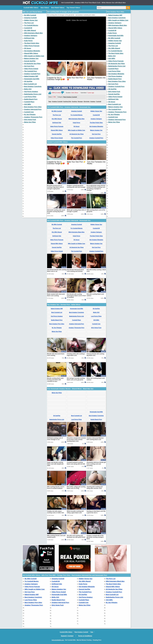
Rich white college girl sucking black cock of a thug (76, 488)
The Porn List (29, 23)
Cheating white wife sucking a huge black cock (76, 355)
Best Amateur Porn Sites (33, 107)
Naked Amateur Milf (31, 76)
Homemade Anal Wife (32, 79)
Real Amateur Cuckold (70, 97)
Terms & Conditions (85, 636)
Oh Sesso (28, 48)
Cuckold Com (29, 112)
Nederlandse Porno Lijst (33, 94)
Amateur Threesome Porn (33, 117)
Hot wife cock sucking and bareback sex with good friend (76, 536)
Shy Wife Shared (30, 30)
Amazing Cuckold (30, 18)
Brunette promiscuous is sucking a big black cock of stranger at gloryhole (55, 187)
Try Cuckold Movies (31, 25)
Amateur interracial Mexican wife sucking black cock (95, 439)
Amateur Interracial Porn (33, 109)
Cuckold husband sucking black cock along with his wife (76, 463)
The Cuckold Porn (30, 71)
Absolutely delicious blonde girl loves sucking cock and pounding (96, 464)
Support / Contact (67, 636)
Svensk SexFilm (30, 61)
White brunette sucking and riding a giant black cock (75, 512)
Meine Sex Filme (30, 122)
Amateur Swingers (31, 36)
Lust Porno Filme (30, 97)
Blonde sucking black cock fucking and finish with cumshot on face (55, 380)
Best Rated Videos (58, 8)
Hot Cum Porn (29, 66)
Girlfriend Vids (29, 38)
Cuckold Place (29, 102)
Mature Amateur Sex (31, 58)
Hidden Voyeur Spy (31, 20)
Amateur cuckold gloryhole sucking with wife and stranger (76, 186)
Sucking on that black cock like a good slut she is (96, 512)
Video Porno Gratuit (31, 69)
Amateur (93, 102)
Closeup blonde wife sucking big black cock (95, 355)
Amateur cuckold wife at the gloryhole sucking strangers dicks (95, 537)
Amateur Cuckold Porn (32, 74)
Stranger (80, 102)
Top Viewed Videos (73, 8)
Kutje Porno (28, 41)
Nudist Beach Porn (31, 99)
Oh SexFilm (28, 81)
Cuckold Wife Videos (31, 8)
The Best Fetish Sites (32, 43)
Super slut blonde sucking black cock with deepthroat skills (55, 464)
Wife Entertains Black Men (33, 33)
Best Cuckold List (30, 84)
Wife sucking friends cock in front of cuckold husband (56, 488)
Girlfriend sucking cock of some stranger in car (55, 439)
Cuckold (99, 102)
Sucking (74, 102)
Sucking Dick (67, 102)
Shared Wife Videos (31, 53)
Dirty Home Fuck (30, 120)
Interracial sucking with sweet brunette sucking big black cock (56, 212)
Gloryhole (86, 102)
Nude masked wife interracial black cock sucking (56, 295)
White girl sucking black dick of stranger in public (76, 211)
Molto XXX (28, 89)
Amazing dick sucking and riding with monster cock (95, 488)
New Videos (45, 8)
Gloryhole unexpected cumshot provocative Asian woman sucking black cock (76, 440)
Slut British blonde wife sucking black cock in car (57, 270)
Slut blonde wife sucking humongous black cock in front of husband (76, 296)
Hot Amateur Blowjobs (32, 51)
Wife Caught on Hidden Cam (34, 56)
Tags (50, 102)
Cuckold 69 (28, 28)
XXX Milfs (28, 104)
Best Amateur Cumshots (33, 86)
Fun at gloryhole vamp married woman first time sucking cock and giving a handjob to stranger (96, 188)
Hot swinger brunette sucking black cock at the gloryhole (76, 379)
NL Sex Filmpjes (30, 114)
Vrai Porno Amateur (31, 92)
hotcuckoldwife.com (58, 640)
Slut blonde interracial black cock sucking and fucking (75, 270)
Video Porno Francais (32, 46)
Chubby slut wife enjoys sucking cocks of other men (56, 512)
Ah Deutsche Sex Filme (32, 64)
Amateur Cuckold (57, 102)
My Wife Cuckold (30, 15)
